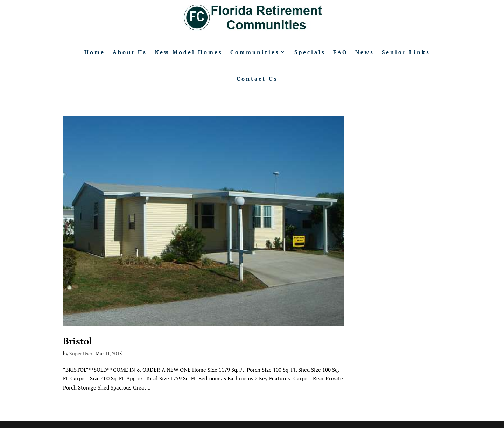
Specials (310, 52)
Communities (255, 52)
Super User (81, 353)
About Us (130, 52)
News (365, 52)
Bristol (78, 341)
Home (95, 52)
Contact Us (257, 79)
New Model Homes (189, 52)
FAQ (340, 52)
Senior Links (406, 52)
